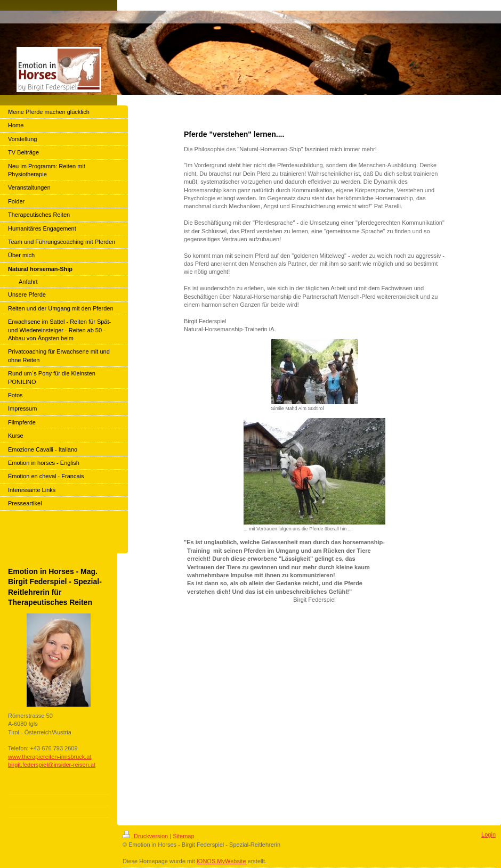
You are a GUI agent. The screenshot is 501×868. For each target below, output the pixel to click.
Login (488, 834)
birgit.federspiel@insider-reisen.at (52, 765)
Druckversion (146, 836)
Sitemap (183, 836)
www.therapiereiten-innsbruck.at (50, 757)
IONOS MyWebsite (221, 861)
